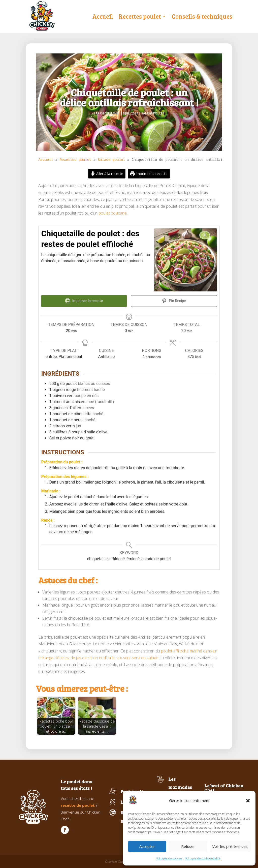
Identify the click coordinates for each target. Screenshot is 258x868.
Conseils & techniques (202, 16)
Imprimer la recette (149, 174)
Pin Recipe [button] (174, 301)
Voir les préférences (230, 846)
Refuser (188, 846)
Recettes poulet (140, 16)
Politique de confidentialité (203, 858)
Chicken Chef (110, 113)
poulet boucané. (113, 213)
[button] (248, 801)
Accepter (147, 846)
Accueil (103, 16)
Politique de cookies (169, 858)
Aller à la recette (107, 174)
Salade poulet (153, 113)
